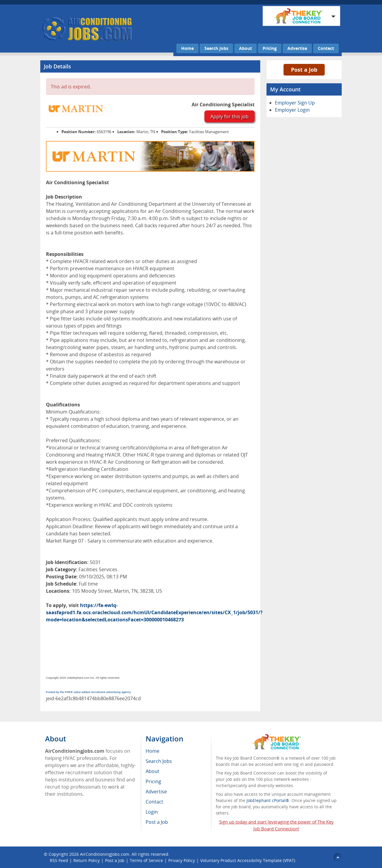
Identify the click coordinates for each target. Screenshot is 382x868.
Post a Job (304, 70)
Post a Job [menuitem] (157, 822)
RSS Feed (59, 860)
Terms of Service (146, 860)
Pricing (270, 48)
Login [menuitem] (152, 812)
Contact (326, 48)
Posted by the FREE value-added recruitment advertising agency (88, 692)
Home (187, 48)
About (245, 48)
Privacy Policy (182, 860)
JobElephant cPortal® (268, 800)
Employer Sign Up (295, 103)
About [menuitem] (153, 771)
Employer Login (292, 110)
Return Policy (87, 860)
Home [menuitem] (153, 751)
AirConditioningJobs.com (105, 854)
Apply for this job (229, 116)
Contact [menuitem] (154, 802)
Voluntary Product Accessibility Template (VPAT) (248, 860)
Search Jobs (216, 48)
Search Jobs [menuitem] (159, 761)
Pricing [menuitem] (153, 781)
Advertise (297, 48)
